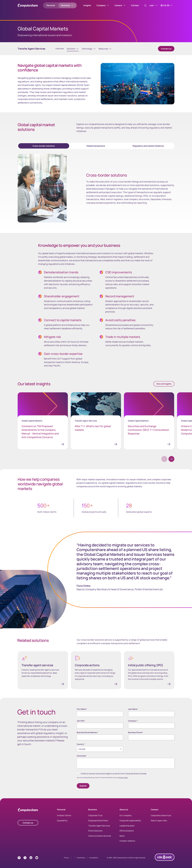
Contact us (166, 51)
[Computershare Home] (28, 813)
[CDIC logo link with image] (165, 864)
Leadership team (127, 828)
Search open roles (159, 823)
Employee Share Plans (98, 823)
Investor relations (127, 844)
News (122, 839)
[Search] (143, 6)
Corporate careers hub (161, 818)
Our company (126, 818)
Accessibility (93, 860)
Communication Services (100, 839)
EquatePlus (62, 823)
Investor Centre (64, 818)
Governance (81, 860)
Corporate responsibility (130, 823)
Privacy (66, 860)
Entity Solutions (95, 833)
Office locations (127, 833)
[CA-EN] (167, 5)
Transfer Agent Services (99, 828)
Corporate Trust (95, 818)
